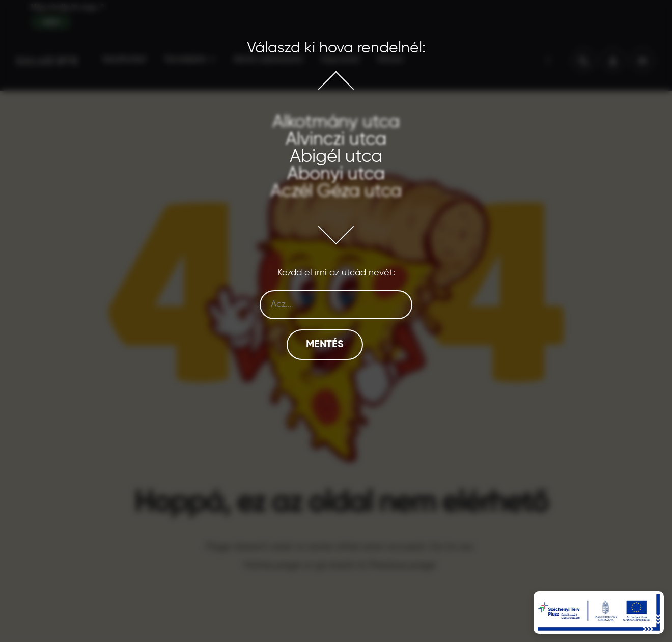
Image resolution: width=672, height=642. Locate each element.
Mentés (325, 345)
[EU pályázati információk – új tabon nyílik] (599, 612)
